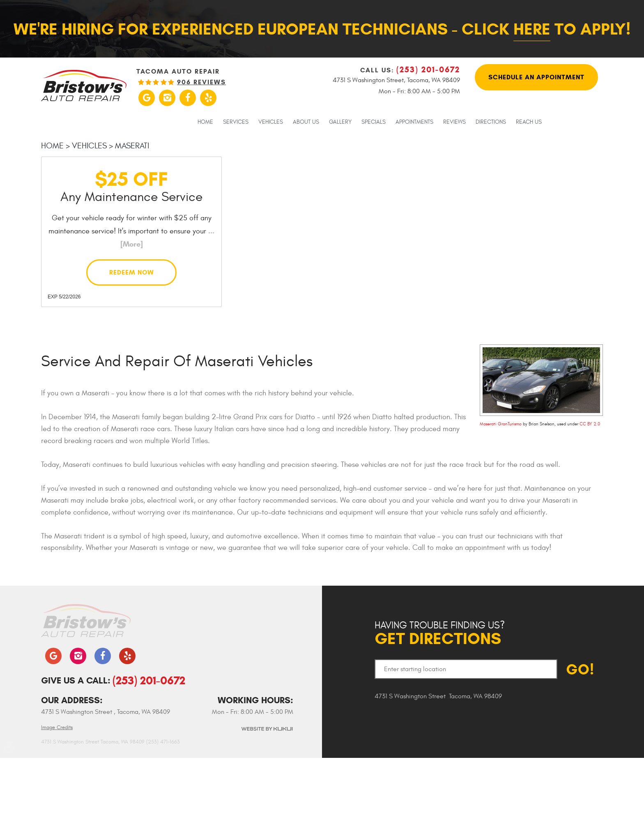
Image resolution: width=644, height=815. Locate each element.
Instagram (167, 98)
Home (205, 122)
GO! (580, 669)
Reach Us (529, 122)
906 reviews (201, 82)
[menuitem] (205, 122)
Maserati (132, 146)
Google (147, 98)
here (532, 29)
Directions (491, 122)
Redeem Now (132, 272)
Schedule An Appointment (536, 77)
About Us (306, 122)
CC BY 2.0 (590, 424)
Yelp (208, 98)
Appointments (414, 122)
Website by (267, 729)
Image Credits (57, 727)
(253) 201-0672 (149, 680)
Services (236, 122)
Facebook (188, 98)
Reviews (454, 122)
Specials (374, 122)
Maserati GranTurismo (501, 424)
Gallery (340, 122)
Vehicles (271, 122)
